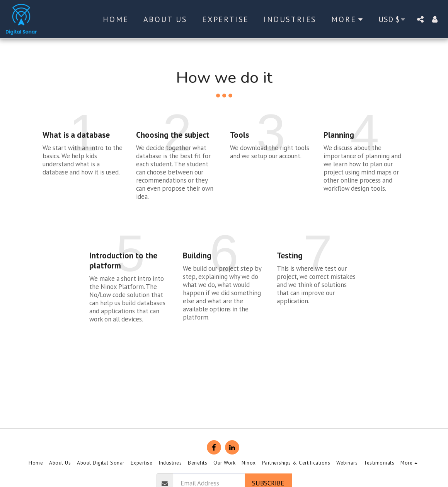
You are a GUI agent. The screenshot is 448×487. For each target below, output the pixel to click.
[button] (420, 19)
